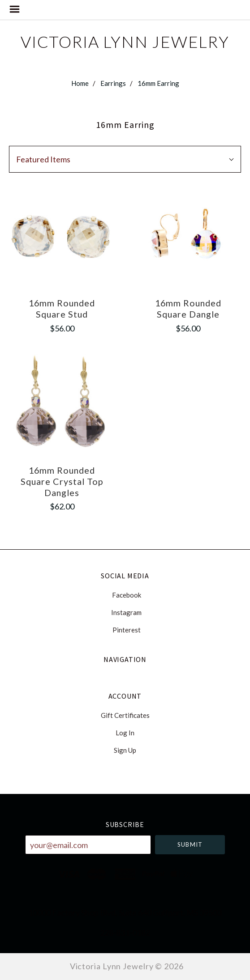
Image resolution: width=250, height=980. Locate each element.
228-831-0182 (125, 933)
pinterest (125, 630)
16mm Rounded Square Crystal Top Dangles (62, 481)
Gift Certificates (125, 715)
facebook (125, 595)
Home (80, 83)
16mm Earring (158, 83)
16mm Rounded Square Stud (62, 308)
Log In (125, 733)
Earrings (113, 83)
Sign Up (125, 750)
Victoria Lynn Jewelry (125, 42)
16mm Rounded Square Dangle (188, 308)
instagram (125, 612)
